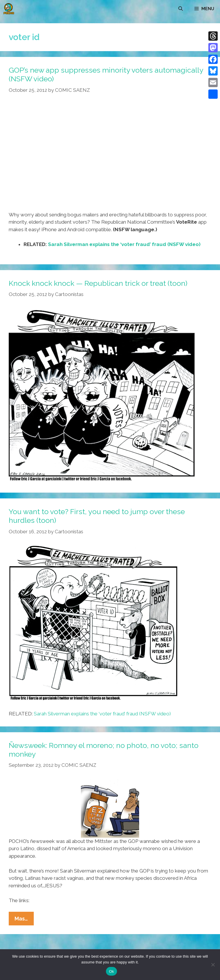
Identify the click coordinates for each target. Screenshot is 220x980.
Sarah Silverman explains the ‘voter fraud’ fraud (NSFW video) (124, 244)
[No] (213, 965)
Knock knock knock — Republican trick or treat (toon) (98, 283)
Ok (111, 971)
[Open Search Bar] (181, 9)
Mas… (24, 920)
